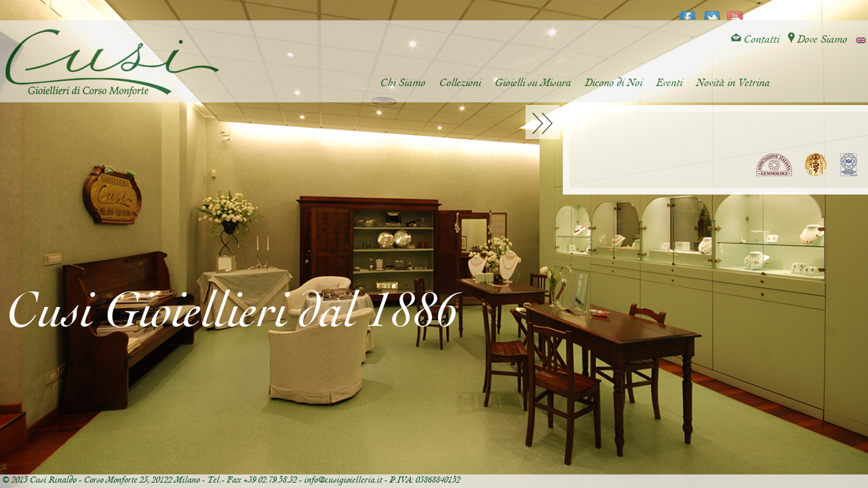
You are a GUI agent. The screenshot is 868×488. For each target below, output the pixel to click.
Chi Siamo (403, 83)
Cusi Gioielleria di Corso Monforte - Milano (112, 63)
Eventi (670, 83)
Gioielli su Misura (533, 83)
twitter (712, 11)
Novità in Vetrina (733, 83)
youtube (735, 11)
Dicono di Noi (614, 83)
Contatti (755, 40)
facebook (688, 11)
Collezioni (460, 83)
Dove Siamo (818, 40)
